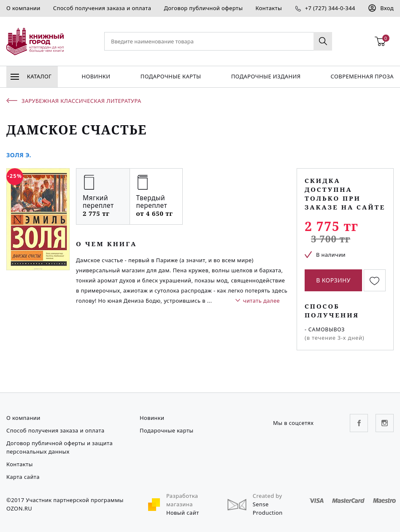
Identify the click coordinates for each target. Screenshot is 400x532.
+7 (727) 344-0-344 (330, 8)
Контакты (269, 8)
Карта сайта (23, 477)
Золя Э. (19, 155)
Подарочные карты (171, 76)
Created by (268, 496)
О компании (23, 8)
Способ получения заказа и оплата (102, 8)
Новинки (96, 76)
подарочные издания (266, 76)
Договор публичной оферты (203, 8)
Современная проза (362, 76)
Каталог (31, 76)
